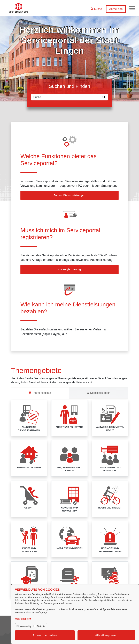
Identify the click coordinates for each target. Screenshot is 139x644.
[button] (95, 8)
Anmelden (115, 9)
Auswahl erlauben (45, 635)
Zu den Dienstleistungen (69, 195)
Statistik (41, 626)
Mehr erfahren (22, 619)
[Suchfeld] (66, 97)
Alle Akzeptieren (106, 635)
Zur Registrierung (69, 269)
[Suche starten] (105, 97)
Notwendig (25, 626)
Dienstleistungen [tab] (99, 393)
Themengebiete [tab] (40, 393)
